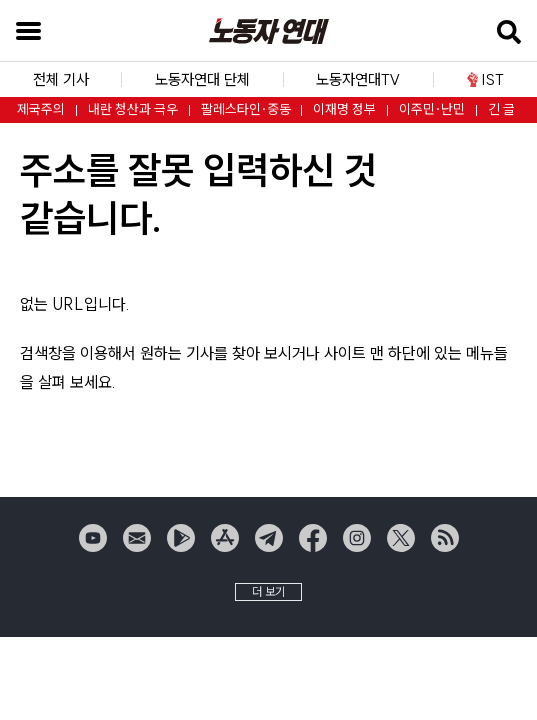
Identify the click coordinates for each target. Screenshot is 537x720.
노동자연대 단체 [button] (202, 79)
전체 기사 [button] (61, 79)
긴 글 (501, 109)
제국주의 (41, 109)
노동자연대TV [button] (358, 79)
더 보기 (268, 591)
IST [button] (485, 79)
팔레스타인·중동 (246, 109)
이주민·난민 (432, 109)
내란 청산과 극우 (133, 109)
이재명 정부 (344, 109)
